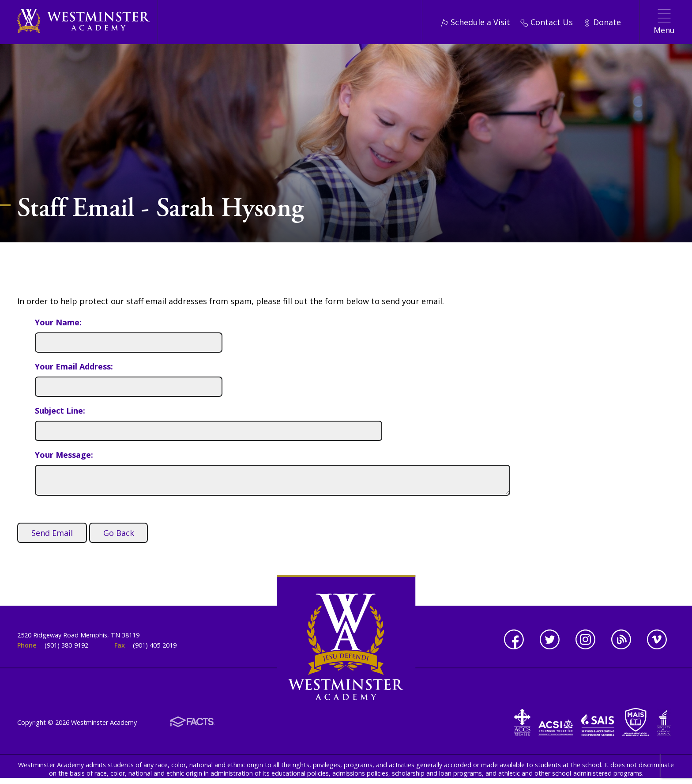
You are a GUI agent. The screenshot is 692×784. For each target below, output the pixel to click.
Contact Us (547, 22)
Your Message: (64, 455)
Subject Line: (60, 411)
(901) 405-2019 (155, 645)
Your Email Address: (74, 366)
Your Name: (58, 322)
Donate (602, 22)
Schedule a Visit (475, 22)
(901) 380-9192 (66, 645)
